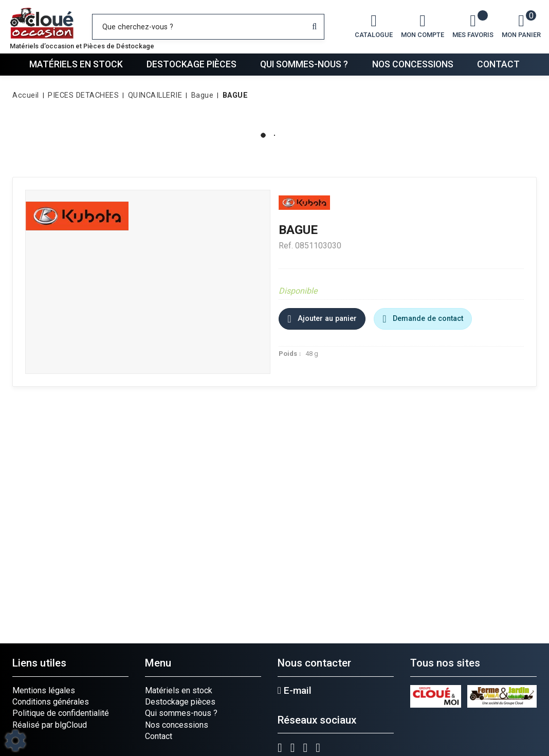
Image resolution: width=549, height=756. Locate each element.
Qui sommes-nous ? (304, 64)
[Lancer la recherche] (314, 27)
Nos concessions (413, 64)
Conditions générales (51, 702)
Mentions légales (44, 690)
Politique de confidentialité (61, 713)
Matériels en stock (76, 64)
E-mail (295, 691)
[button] (234, 96)
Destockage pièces (191, 64)
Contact (498, 64)
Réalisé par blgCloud (50, 725)
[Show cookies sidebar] (15, 741)
